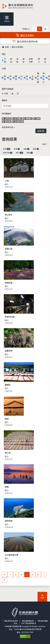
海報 (17, 60)
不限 (5, 60)
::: (3, 621)
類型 (4, 54)
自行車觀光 (17, 118)
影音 (11, 60)
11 (27, 574)
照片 (39, 60)
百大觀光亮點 (18, 121)
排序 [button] (44, 144)
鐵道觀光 (28, 118)
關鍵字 (5, 100)
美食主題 (7, 121)
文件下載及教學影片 (29, 623)
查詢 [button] (41, 131)
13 (38, 574)
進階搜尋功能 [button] (8, 127)
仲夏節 (37, 118)
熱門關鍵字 (7, 114)
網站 (45, 60)
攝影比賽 (38, 78)
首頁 (5, 47)
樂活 (27, 78)
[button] (34, 29)
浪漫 (10, 78)
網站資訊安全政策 (11, 621)
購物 (16, 78)
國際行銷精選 (8, 89)
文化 (21, 78)
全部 (7, 149)
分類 (4, 69)
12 (32, 574)
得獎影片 (44, 78)
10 (21, 574)
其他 (49, 78)
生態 (32, 78)
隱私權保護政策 (28, 621)
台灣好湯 (7, 118)
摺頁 (24, 60)
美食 (5, 78)
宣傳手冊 (31, 60)
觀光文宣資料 (18, 47)
